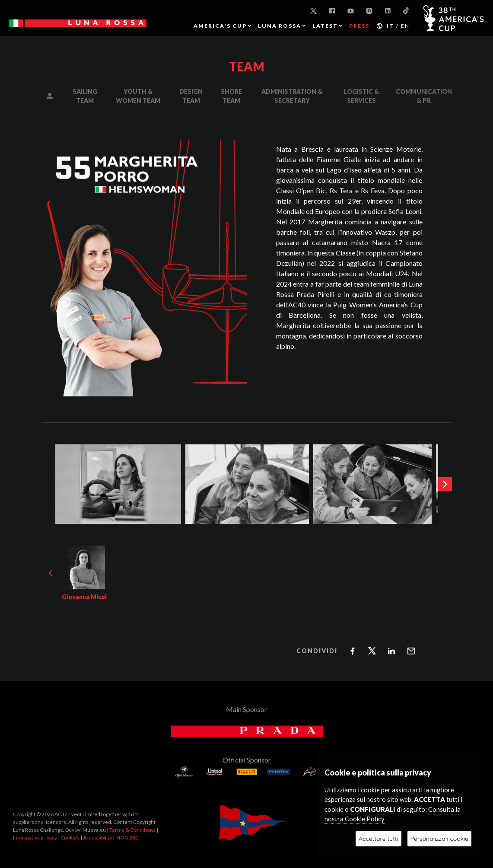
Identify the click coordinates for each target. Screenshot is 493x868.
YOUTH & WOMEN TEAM (138, 96)
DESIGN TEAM (191, 96)
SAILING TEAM (85, 96)
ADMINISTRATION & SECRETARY (292, 96)
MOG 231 (127, 838)
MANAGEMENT (56, 96)
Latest (325, 26)
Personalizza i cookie (439, 839)
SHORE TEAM (231, 96)
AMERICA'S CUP (220, 26)
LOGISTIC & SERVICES (361, 96)
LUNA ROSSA (280, 26)
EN (405, 26)
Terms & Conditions (132, 830)
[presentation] (445, 484)
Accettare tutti (378, 839)
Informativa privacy (35, 838)
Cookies (70, 838)
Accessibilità (97, 838)
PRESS (359, 26)
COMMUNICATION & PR (424, 96)
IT (390, 26)
